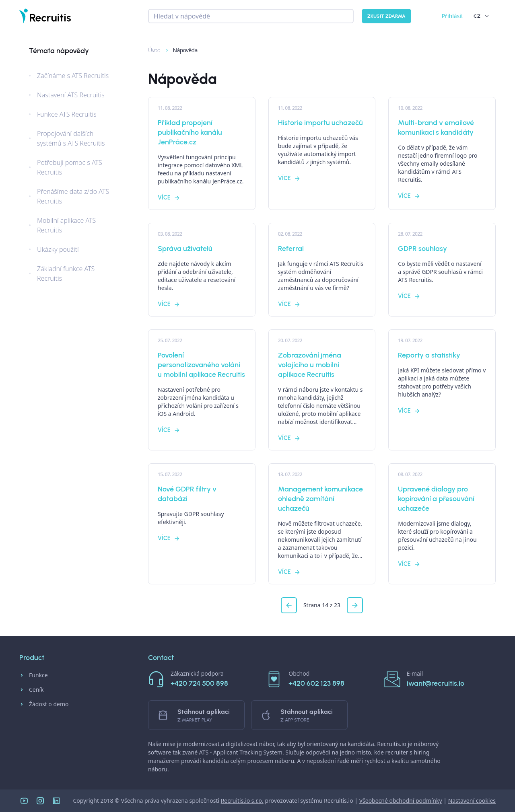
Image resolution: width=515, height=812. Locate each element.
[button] (289, 605)
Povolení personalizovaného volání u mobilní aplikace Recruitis (201, 365)
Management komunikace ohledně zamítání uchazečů (320, 499)
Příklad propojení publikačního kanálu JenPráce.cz (190, 132)
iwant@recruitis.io (436, 683)
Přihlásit (452, 16)
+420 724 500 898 (199, 683)
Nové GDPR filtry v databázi (187, 494)
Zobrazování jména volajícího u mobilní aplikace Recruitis (310, 365)
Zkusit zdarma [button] (386, 16)
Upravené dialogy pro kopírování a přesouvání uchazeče (436, 499)
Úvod (151, 50)
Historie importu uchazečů (320, 123)
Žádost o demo (44, 704)
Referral (291, 249)
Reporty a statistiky (429, 355)
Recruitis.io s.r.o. (242, 801)
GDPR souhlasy (422, 249)
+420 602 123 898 (316, 683)
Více (169, 198)
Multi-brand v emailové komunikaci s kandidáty (436, 127)
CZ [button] (482, 16)
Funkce (34, 675)
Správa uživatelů (185, 249)
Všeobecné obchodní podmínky (401, 801)
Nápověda (181, 50)
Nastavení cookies (472, 801)
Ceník (31, 690)
